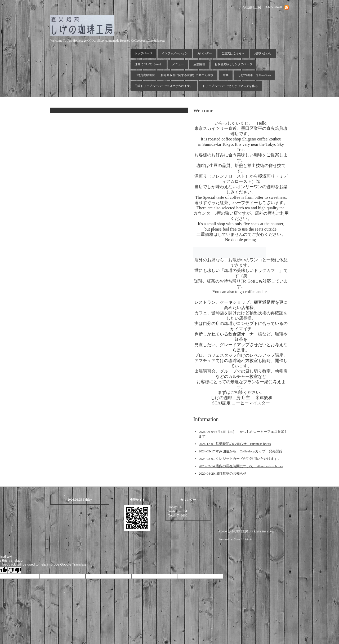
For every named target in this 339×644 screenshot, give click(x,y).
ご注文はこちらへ (233, 53)
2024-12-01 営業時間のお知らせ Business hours (235, 444)
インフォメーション (175, 53)
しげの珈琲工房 (238, 531)
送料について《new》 (149, 64)
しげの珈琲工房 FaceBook (255, 75)
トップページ (143, 53)
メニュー (178, 64)
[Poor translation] (15, 570)
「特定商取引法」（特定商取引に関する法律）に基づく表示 (174, 75)
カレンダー (205, 53)
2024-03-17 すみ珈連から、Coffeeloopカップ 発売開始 (241, 451)
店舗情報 (199, 64)
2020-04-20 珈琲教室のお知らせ (223, 473)
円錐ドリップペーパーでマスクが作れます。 (164, 86)
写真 (226, 75)
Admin (249, 539)
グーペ (238, 539)
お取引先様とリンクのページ (233, 64)
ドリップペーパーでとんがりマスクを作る (230, 86)
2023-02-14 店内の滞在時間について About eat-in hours (241, 466)
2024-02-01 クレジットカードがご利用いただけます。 (240, 459)
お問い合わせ (263, 53)
